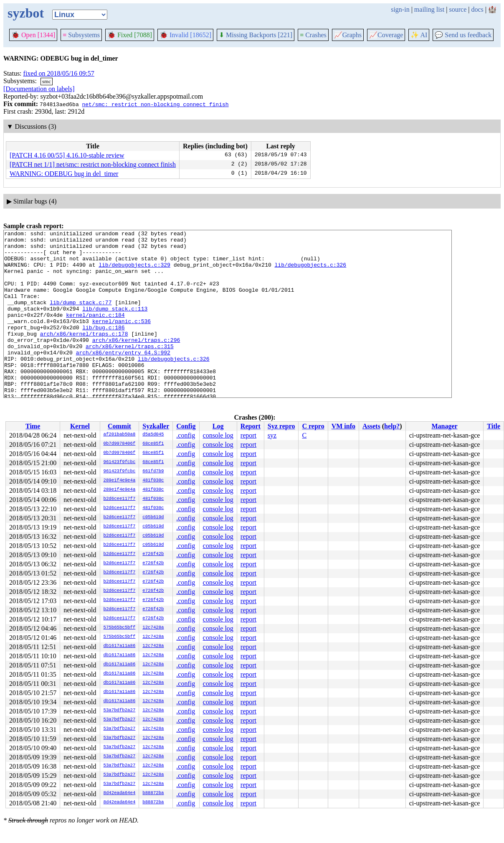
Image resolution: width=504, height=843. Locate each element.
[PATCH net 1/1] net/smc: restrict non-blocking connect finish (93, 164)
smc (47, 81)
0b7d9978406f (120, 444)
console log (218, 435)
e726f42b (153, 554)
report (248, 435)
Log (218, 426)
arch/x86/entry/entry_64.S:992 (123, 377)
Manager (444, 426)
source (458, 9)
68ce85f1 (153, 444)
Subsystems (81, 35)
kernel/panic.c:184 (95, 332)
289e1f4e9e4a (120, 481)
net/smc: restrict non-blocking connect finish (155, 104)
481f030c (153, 481)
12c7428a (153, 628)
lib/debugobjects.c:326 (310, 272)
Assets (371, 426)
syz (272, 435)
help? (392, 426)
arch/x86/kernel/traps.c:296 (136, 362)
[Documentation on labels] (39, 89)
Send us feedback (463, 35)
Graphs (348, 35)
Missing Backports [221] (256, 35)
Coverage (386, 35)
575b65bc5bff (120, 628)
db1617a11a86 (120, 646)
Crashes (313, 35)
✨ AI (419, 35)
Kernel (80, 426)
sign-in (400, 9)
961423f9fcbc (120, 462)
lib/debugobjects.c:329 (134, 272)
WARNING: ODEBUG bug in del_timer (64, 174)
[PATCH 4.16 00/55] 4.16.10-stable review (67, 155)
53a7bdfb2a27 (120, 711)
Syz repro (281, 426)
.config (186, 435)
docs (477, 9)
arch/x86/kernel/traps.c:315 (130, 370)
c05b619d (153, 517)
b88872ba (153, 793)
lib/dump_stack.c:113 (115, 325)
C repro (313, 426)
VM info (343, 426)
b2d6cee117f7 (120, 499)
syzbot (26, 13)
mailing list (429, 9)
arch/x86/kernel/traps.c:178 (84, 355)
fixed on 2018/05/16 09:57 (59, 73)
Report (251, 426)
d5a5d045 (153, 435)
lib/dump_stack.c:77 (81, 317)
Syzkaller (156, 426)
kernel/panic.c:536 (122, 340)
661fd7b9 (153, 471)
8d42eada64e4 (120, 793)
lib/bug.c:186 (103, 347)
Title (494, 426)
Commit (119, 426)
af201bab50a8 (120, 435)
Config (186, 426)
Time (33, 426)
